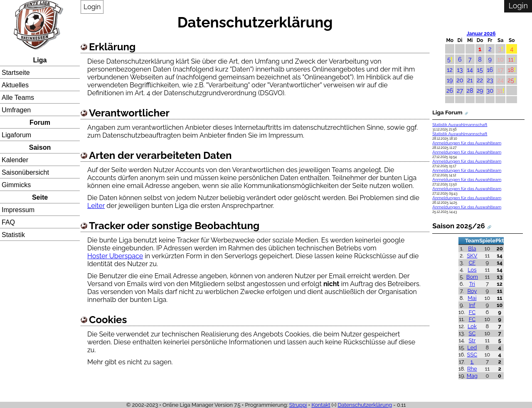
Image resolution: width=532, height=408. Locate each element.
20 (460, 80)
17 (500, 70)
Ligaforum (16, 135)
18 (511, 70)
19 (450, 80)
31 (500, 90)
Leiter (96, 206)
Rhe (472, 369)
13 (460, 70)
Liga (40, 60)
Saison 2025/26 (459, 226)
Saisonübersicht (25, 172)
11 (511, 59)
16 (490, 70)
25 (511, 80)
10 (501, 59)
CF (472, 263)
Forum (40, 122)
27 (460, 90)
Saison (40, 147)
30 (490, 90)
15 (480, 70)
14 (470, 70)
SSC (472, 355)
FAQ (8, 222)
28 (470, 90)
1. (472, 362)
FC (472, 312)
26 (450, 90)
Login (92, 7)
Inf (472, 305)
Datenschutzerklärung (365, 405)
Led (472, 347)
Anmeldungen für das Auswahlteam (467, 143)
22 (480, 80)
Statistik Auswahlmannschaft (460, 125)
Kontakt (321, 405)
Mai (472, 298)
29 (480, 90)
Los (472, 270)
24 (501, 80)
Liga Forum (447, 112)
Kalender (15, 160)
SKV (472, 256)
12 (450, 70)
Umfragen (16, 110)
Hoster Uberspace (115, 256)
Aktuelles (15, 85)
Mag (472, 376)
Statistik (13, 235)
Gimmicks (16, 185)
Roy (472, 291)
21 (470, 80)
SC (472, 333)
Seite (40, 197)
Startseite (16, 73)
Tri (472, 284)
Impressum (18, 210)
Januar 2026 (481, 34)
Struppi (298, 405)
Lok (472, 326)
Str (472, 340)
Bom (472, 277)
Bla (472, 249)
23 (490, 80)
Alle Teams (18, 98)
